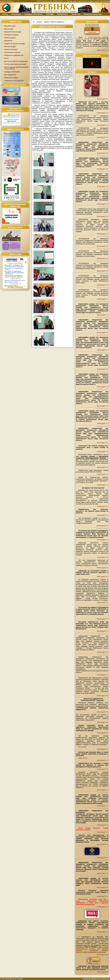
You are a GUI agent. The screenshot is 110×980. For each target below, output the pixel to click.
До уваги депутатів (92, 25)
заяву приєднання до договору (94, 952)
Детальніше (82, 747)
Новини (39, 22)
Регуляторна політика (12, 52)
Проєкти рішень (10, 38)
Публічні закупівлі (11, 50)
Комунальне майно (11, 78)
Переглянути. (83, 758)
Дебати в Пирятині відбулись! (54, 22)
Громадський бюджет (12, 72)
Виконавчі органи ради (13, 32)
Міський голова (10, 26)
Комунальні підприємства (14, 55)
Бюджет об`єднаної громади (15, 44)
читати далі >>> (102, 50)
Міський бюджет (10, 47)
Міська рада (9, 29)
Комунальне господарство (14, 81)
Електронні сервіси (11, 35)
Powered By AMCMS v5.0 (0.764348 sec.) (96, 979)
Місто (6, 58)
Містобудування (10, 75)
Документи (8, 41)
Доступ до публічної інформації (16, 61)
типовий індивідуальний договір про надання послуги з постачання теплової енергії (92, 950)
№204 (78, 776)
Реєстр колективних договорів (15, 64)
